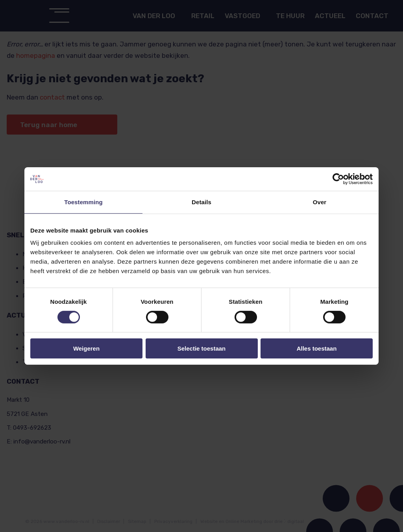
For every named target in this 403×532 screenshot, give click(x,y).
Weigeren (86, 348)
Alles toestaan (317, 348)
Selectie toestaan (202, 348)
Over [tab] (320, 202)
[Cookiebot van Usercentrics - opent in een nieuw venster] (338, 179)
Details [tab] (201, 202)
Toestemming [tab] (83, 202)
